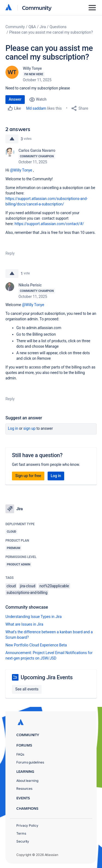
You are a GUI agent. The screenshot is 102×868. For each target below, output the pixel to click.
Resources (24, 789)
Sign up (30, 428)
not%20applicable (54, 586)
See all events (27, 689)
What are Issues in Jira (24, 624)
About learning (27, 781)
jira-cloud (27, 586)
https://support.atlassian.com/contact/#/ (49, 224)
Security (23, 841)
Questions (58, 27)
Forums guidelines (30, 762)
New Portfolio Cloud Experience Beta (36, 645)
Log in (13, 428)
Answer (15, 99)
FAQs (20, 754)
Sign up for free (28, 476)
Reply (10, 253)
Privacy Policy (27, 825)
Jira (43, 27)
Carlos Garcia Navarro (37, 150)
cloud (11, 586)
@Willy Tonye (21, 170)
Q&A (32, 27)
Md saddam (36, 108)
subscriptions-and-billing (27, 593)
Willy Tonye (32, 68)
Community (37, 8)
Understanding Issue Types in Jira (34, 617)
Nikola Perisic (30, 285)
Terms (21, 833)
